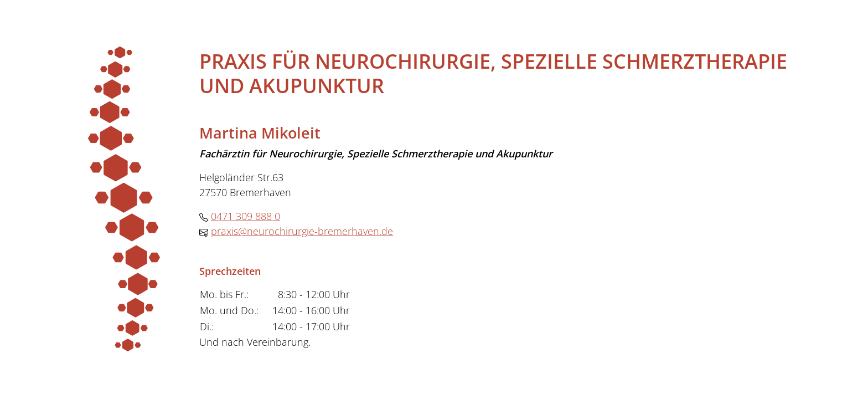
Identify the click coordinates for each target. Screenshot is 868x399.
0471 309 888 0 (246, 216)
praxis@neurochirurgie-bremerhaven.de (302, 231)
